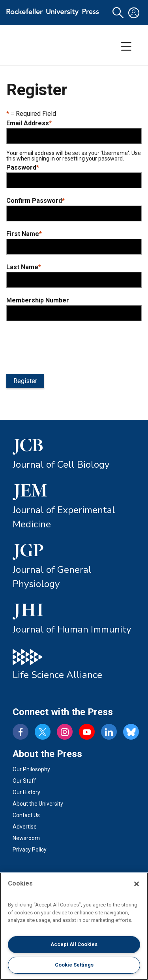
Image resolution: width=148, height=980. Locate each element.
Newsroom (26, 838)
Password (23, 168)
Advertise (25, 827)
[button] (118, 13)
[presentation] (66, 346)
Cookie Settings (74, 965)
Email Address (29, 123)
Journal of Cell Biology (61, 465)
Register (25, 381)
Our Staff (24, 781)
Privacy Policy (30, 850)
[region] (74, 926)
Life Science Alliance (57, 675)
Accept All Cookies (74, 944)
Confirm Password (36, 201)
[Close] (137, 884)
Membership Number (38, 300)
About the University (38, 804)
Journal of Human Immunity (72, 629)
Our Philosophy (31, 769)
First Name (24, 234)
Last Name (24, 267)
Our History (26, 792)
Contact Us (26, 815)
